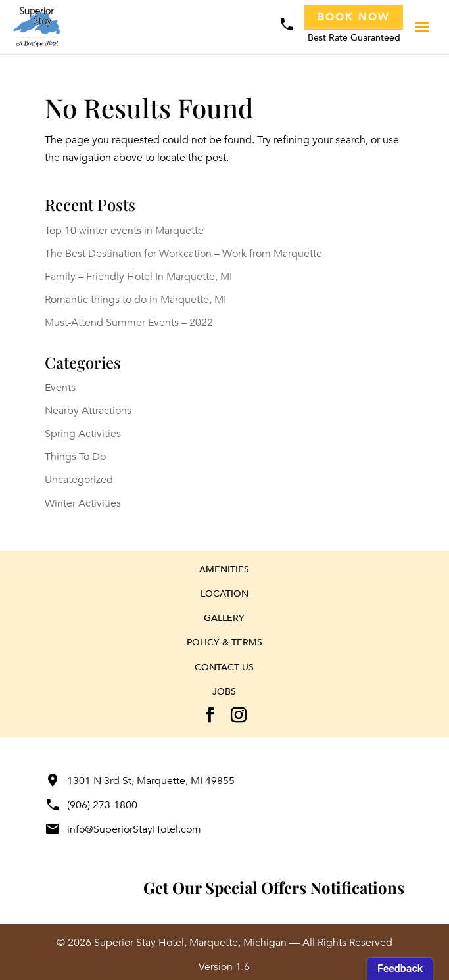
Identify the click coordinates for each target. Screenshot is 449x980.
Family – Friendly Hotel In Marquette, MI (138, 277)
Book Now (354, 17)
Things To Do (75, 457)
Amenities (224, 570)
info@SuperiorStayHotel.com (123, 829)
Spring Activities (83, 434)
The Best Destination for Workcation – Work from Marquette (183, 254)
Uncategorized (79, 480)
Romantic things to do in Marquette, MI (135, 300)
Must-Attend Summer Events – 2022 (129, 323)
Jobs (224, 692)
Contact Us (224, 667)
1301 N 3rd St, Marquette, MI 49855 (140, 781)
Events (60, 388)
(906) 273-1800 (91, 805)
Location (225, 594)
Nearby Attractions (88, 411)
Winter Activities (83, 503)
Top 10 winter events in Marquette (124, 231)
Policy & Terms (225, 642)
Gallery (224, 618)
